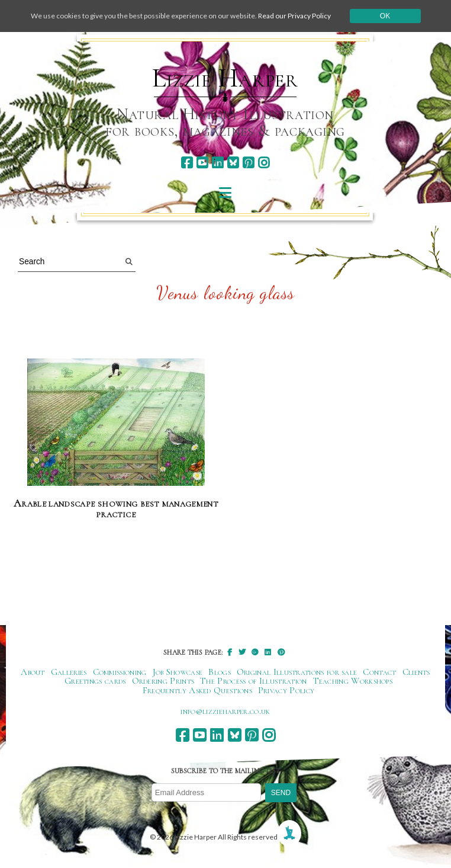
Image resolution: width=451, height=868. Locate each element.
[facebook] (187, 163)
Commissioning (120, 672)
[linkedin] (218, 163)
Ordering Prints (163, 681)
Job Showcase (178, 672)
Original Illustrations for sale (297, 672)
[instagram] (264, 163)
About (33, 672)
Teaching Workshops (353, 681)
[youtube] (202, 163)
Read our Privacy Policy (294, 16)
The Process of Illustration (253, 681)
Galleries (69, 672)
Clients (416, 672)
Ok (385, 16)
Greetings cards (95, 681)
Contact (379, 672)
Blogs (220, 672)
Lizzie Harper (225, 78)
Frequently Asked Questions (197, 690)
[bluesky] (233, 163)
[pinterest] (248, 163)
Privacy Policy (286, 690)
